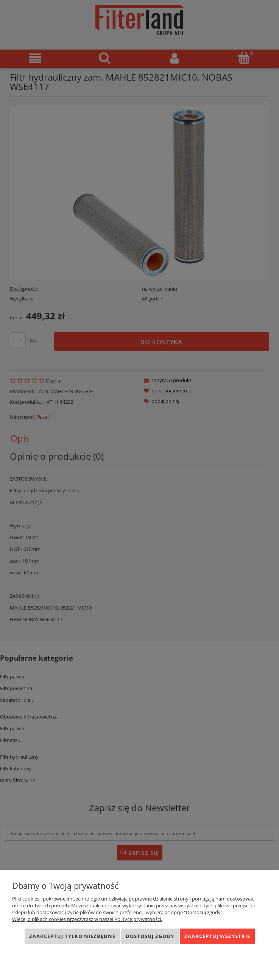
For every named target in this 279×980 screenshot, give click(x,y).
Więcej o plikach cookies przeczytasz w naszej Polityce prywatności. (87, 919)
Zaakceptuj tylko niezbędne (72, 936)
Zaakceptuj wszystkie (217, 936)
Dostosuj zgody (150, 936)
